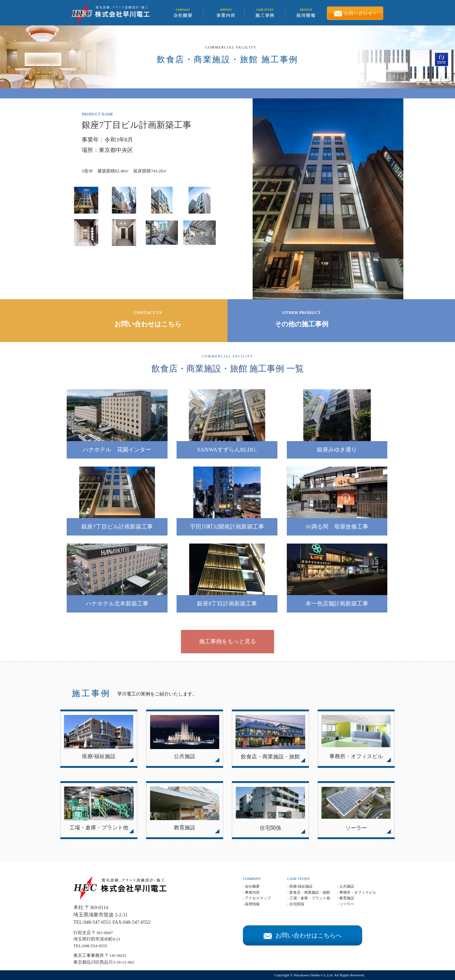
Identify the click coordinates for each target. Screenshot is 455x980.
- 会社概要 (251, 886)
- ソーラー (346, 904)
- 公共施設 (346, 886)
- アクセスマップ (257, 898)
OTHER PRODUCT (301, 320)
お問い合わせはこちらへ (303, 935)
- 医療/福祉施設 (300, 886)
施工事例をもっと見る (227, 641)
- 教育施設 (346, 898)
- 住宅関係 (296, 904)
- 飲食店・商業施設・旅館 (308, 892)
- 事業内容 (251, 892)
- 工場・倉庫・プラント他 (308, 898)
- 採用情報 (251, 904)
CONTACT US (148, 320)
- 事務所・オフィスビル (357, 892)
